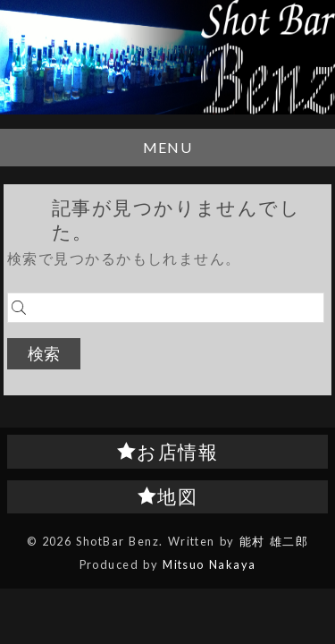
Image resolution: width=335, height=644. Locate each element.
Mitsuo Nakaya (209, 564)
